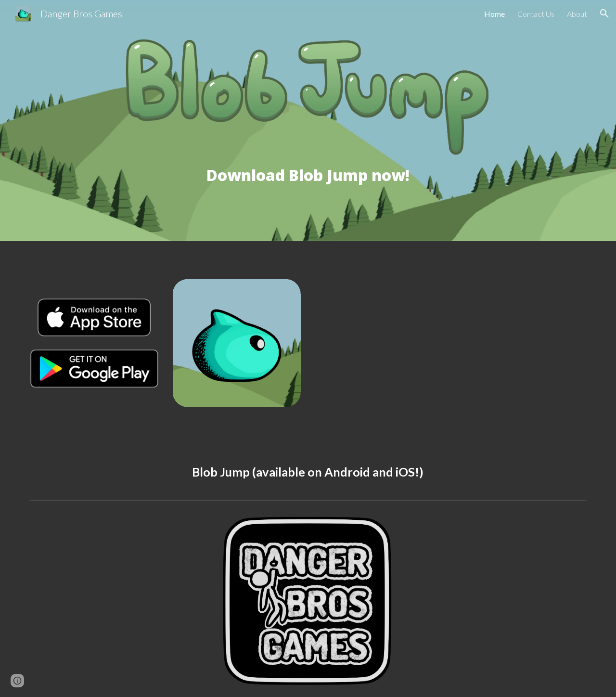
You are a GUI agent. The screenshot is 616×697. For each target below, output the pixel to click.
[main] (308, 193)
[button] (604, 13)
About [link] (577, 14)
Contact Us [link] (536, 14)
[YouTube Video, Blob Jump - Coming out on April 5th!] (450, 345)
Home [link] (494, 14)
